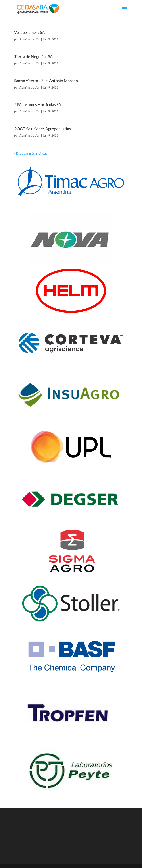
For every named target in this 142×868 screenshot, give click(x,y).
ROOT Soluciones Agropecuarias (42, 129)
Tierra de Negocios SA (33, 56)
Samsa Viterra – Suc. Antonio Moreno (46, 81)
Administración (30, 39)
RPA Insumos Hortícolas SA (38, 104)
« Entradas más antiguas (31, 153)
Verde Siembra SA (29, 32)
